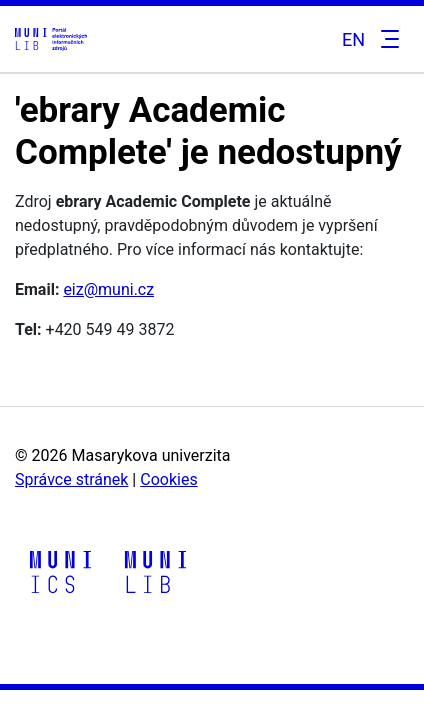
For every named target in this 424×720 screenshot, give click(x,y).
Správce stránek (71, 479)
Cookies (168, 479)
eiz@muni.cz (108, 289)
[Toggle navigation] (387, 39)
